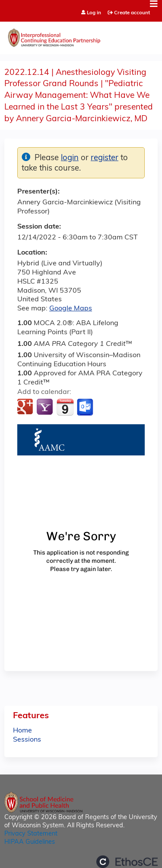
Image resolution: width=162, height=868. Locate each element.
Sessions (27, 740)
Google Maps (71, 309)
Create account (132, 13)
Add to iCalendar (65, 407)
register (105, 158)
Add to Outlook (86, 407)
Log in (94, 13)
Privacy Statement (31, 834)
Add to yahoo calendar (46, 407)
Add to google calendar (26, 407)
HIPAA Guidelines (30, 842)
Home (22, 731)
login (70, 158)
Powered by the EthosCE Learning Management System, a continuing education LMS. (127, 862)
